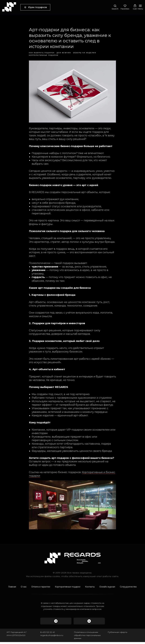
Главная (12, 589)
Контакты (90, 589)
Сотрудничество (128, 589)
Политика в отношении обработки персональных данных (87, 637)
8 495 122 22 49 (48, 634)
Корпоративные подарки (68, 589)
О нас (24, 589)
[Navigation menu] (140, 7)
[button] (115, 7)
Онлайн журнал (107, 589)
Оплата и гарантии (41, 589)
